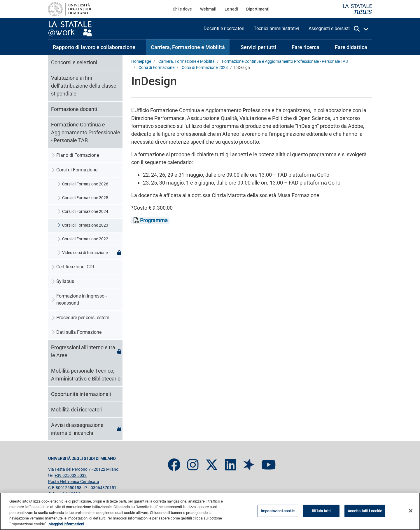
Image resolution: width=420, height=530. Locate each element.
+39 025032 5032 (71, 475)
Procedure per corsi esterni (83, 318)
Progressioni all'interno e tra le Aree (87, 351)
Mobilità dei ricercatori (77, 410)
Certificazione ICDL (76, 267)
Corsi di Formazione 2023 (85, 225)
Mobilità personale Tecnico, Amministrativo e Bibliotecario (86, 375)
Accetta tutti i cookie (365, 513)
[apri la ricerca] (361, 29)
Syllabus (65, 281)
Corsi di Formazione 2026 (85, 184)
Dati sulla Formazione (79, 332)
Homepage (141, 61)
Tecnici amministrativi (276, 28)
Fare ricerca (306, 47)
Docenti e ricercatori (224, 28)
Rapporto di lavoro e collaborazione (94, 47)
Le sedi (231, 9)
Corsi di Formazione (77, 170)
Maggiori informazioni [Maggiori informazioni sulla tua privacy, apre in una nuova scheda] (66, 526)
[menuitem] (182, 9)
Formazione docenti (74, 109)
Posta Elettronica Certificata (74, 482)
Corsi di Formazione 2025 (85, 198)
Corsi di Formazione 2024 (85, 211)
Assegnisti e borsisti (329, 28)
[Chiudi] (411, 512)
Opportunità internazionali (81, 394)
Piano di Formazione (78, 155)
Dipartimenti (258, 9)
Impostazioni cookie (278, 513)
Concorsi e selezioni (74, 62)
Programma (154, 220)
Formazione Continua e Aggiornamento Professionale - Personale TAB (86, 132)
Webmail (208, 9)
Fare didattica (351, 47)
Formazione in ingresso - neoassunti (82, 299)
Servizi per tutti (258, 47)
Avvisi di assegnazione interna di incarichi (87, 429)
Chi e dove (182, 9)
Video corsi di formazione (92, 253)
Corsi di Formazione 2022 (85, 239)
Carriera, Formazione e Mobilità (188, 47)
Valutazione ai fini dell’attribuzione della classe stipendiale (84, 86)
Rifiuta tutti (321, 513)
